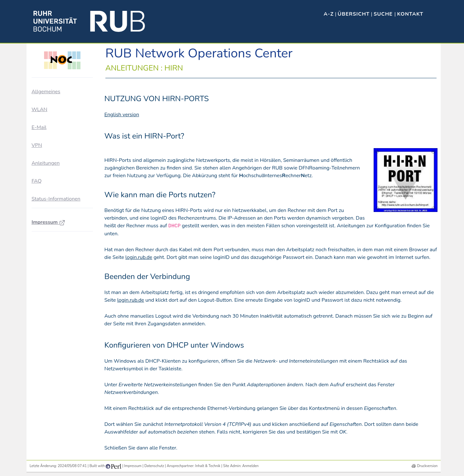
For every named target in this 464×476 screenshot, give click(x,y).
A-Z (329, 14)
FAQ (37, 238)
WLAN (39, 110)
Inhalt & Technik (208, 466)
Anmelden (251, 466)
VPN (37, 145)
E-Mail (39, 127)
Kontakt (410, 14)
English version (122, 115)
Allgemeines (46, 92)
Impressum (48, 279)
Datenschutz (154, 466)
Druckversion (427, 466)
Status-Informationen (56, 256)
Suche (384, 14)
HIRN (45, 180)
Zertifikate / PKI (54, 215)
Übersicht (354, 14)
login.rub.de (139, 257)
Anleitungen (46, 163)
